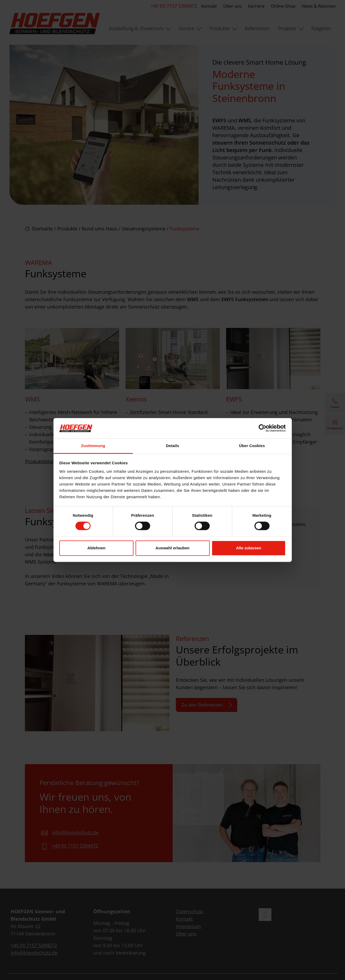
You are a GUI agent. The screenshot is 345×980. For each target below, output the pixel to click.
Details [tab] (173, 446)
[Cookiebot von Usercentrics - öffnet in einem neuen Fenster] (263, 428)
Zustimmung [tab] (93, 446)
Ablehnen (96, 548)
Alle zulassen (248, 548)
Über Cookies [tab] (252, 446)
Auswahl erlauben (172, 548)
